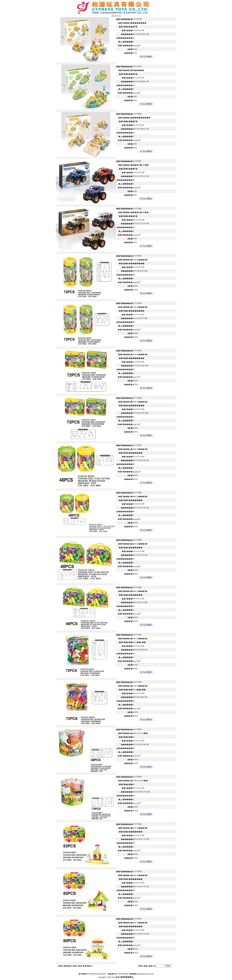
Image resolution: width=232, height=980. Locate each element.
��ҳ (151, 966)
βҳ (155, 966)
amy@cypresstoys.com (145, 974)
